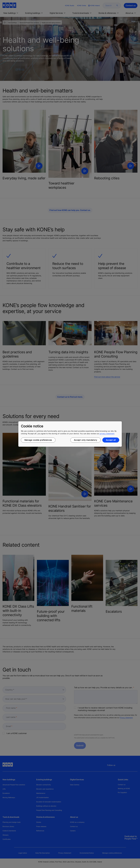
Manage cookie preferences (38, 440)
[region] (70, 434)
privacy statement (107, 434)
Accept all (111, 440)
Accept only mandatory (86, 440)
